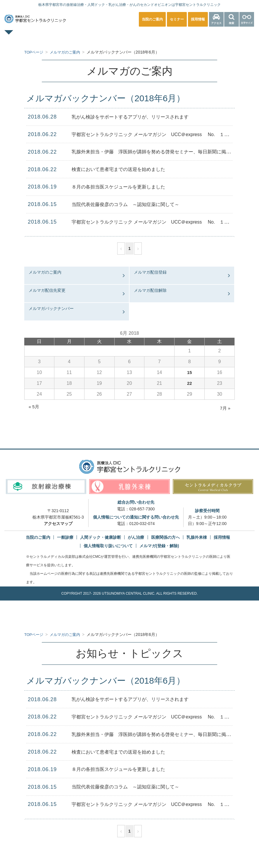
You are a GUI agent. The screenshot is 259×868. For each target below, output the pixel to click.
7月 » (225, 408)
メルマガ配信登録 (150, 272)
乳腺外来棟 (197, 537)
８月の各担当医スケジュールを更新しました (124, 187)
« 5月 (34, 407)
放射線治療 (189, 36)
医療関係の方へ (231, 36)
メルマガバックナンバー (51, 308)
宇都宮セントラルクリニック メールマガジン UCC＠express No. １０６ (163, 222)
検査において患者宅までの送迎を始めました (124, 169)
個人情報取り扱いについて (108, 546)
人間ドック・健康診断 (106, 36)
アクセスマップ (58, 524)
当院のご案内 (38, 537)
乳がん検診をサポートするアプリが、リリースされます (137, 117)
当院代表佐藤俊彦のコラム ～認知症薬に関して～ (132, 204)
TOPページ (24, 36)
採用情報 (222, 537)
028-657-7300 (142, 509)
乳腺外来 (153, 36)
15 (189, 372)
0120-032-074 (142, 524)
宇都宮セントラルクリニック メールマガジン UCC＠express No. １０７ (163, 134)
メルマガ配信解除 (150, 290)
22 (189, 383)
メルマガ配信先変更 (47, 290)
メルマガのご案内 (45, 272)
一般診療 (60, 36)
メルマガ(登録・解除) (159, 546)
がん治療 (136, 537)
